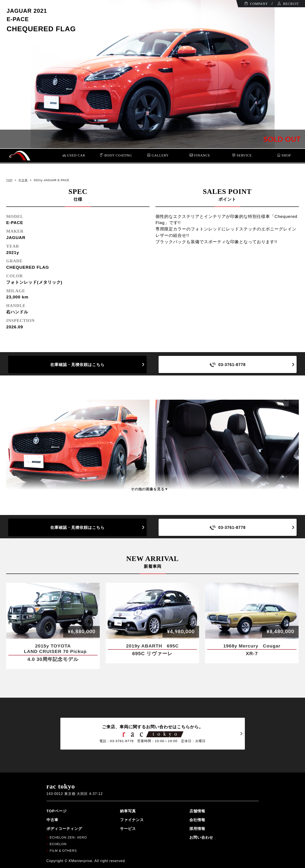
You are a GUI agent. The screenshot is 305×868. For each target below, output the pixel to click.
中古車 (23, 180)
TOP (9, 180)
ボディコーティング (64, 829)
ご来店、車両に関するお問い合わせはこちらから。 (153, 734)
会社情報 (197, 820)
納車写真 (128, 811)
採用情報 (197, 829)
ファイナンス (132, 820)
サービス (128, 829)
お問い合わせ (201, 837)
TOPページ (57, 811)
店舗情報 (197, 811)
